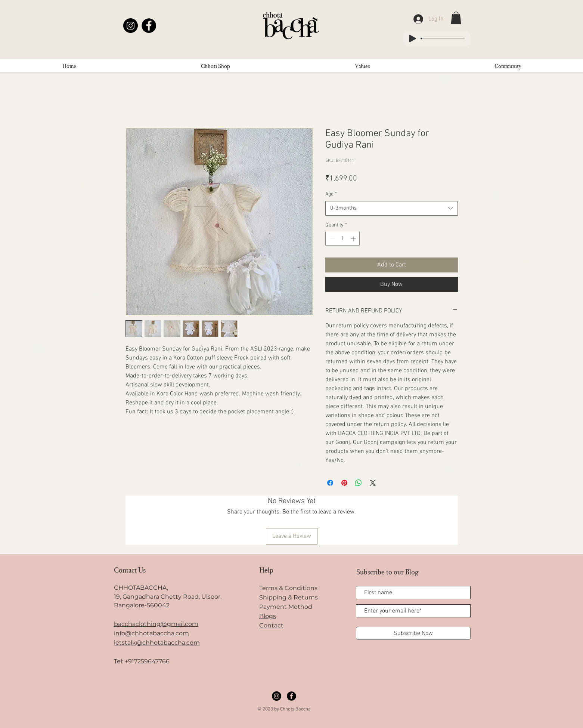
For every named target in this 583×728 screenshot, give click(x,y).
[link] (456, 18)
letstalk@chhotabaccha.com (157, 643)
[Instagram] (131, 26)
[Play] (413, 38)
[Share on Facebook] (330, 483)
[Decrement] (331, 239)
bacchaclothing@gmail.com (156, 624)
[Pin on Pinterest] (344, 483)
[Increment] (354, 239)
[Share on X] (373, 483)
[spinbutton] (342, 239)
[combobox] (392, 208)
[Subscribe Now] (413, 633)
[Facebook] (149, 26)
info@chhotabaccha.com (151, 633)
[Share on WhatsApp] (359, 483)
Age (331, 194)
